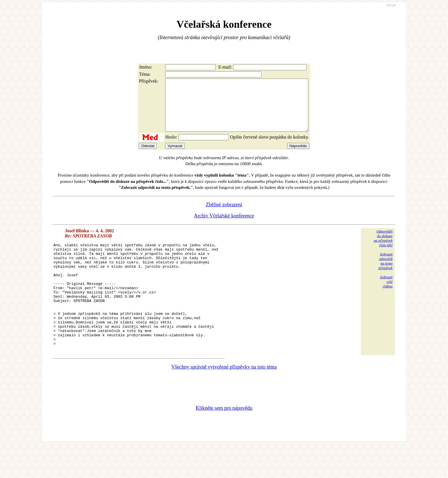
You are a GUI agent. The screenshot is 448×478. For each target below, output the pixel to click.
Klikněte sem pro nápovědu (224, 440)
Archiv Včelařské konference (224, 226)
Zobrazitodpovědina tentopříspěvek (385, 271)
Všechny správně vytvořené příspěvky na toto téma (224, 399)
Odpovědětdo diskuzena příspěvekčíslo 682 (383, 248)
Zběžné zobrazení (224, 215)
